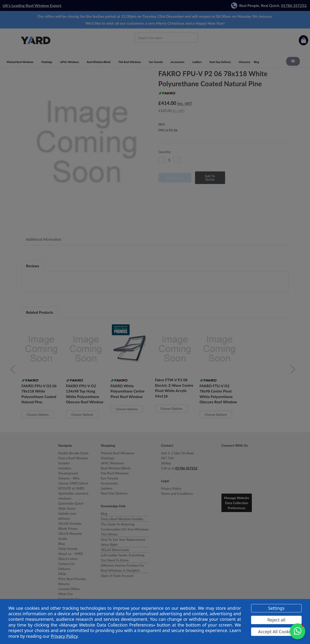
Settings (276, 608)
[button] (298, 631)
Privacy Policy (64, 636)
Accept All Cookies (276, 632)
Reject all (276, 620)
